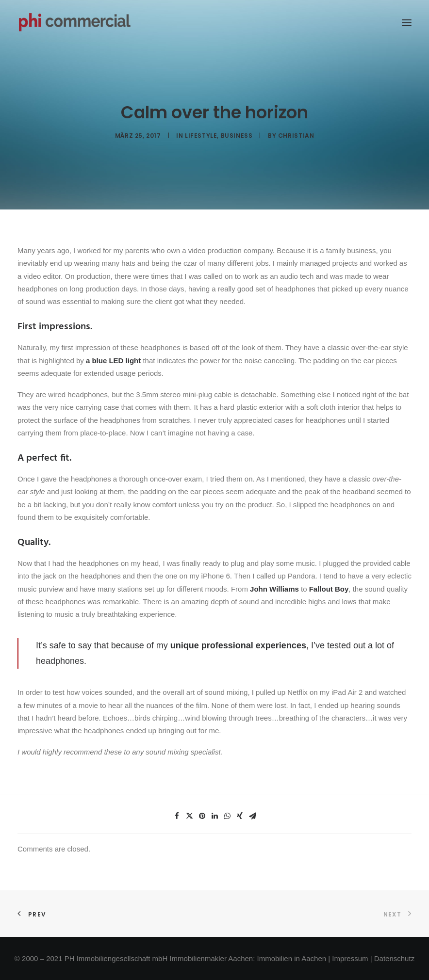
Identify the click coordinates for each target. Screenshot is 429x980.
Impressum (350, 958)
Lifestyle (201, 136)
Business (237, 136)
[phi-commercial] (75, 23)
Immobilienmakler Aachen (211, 958)
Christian (296, 136)
